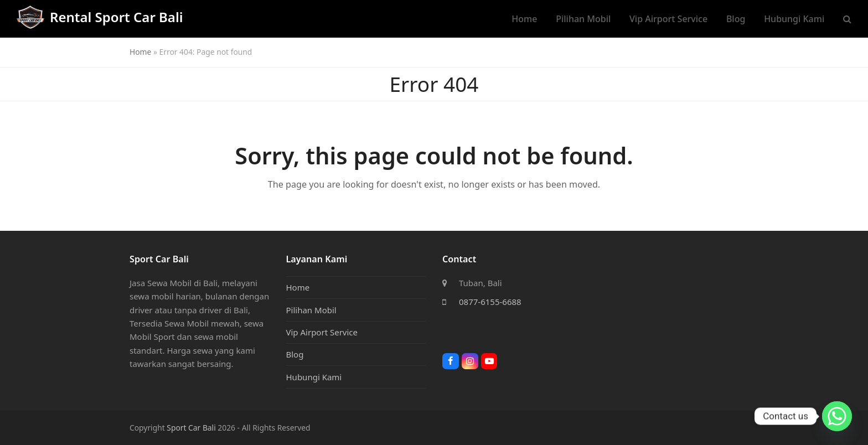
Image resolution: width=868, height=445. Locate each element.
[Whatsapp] (837, 416)
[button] (847, 19)
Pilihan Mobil (311, 310)
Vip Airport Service (322, 332)
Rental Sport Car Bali (100, 17)
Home (140, 52)
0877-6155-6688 (490, 302)
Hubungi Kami (314, 377)
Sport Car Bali (191, 428)
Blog (295, 354)
